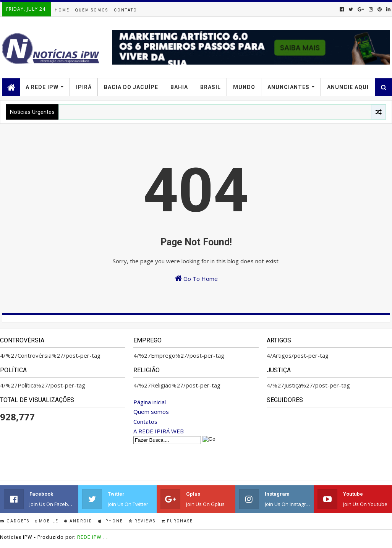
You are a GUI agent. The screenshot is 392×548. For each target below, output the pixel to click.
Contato (126, 10)
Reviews (142, 521)
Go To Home (196, 278)
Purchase (177, 521)
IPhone (111, 521)
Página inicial (150, 402)
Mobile (47, 521)
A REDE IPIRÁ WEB (159, 431)
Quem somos (151, 412)
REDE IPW (89, 537)
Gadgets (15, 521)
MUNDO (244, 87)
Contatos (145, 422)
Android (78, 521)
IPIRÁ (84, 87)
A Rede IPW (42, 87)
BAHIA (179, 87)
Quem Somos (92, 10)
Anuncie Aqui (348, 87)
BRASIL (211, 87)
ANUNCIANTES (288, 87)
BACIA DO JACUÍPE (131, 87)
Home (62, 10)
